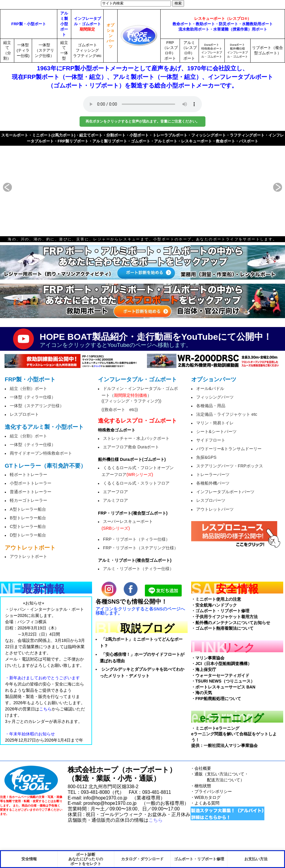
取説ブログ (147, 628)
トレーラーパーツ (213, 475)
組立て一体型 (64, 51)
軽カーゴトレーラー (28, 500)
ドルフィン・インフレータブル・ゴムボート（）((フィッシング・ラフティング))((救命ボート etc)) (140, 399)
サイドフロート (211, 440)
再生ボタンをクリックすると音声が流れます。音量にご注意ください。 (142, 121)
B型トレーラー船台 (28, 518)
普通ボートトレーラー (31, 492)
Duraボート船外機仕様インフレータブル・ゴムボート (237, 51)
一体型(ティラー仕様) (23, 50)
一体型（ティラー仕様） (33, 397)
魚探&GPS (206, 457)
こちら (156, 820)
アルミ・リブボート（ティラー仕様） (138, 569)
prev (15, 187)
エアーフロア (115, 492)
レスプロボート (24, 414)
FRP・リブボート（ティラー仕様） (136, 539)
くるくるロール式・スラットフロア (136, 483)
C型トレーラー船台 (28, 526)
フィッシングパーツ (215, 397)
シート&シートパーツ (216, 431)
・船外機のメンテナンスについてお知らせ (231, 623)
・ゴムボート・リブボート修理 (220, 611)
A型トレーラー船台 (28, 509)
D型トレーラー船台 (28, 535)
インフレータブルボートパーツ (225, 492)
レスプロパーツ (211, 500)
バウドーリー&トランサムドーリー (229, 449)
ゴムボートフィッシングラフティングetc (87, 50)
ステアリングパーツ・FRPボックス (230, 466)
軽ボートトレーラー (28, 475)
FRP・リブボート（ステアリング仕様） (141, 548)
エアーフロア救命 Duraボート (131, 447)
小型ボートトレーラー (31, 483)
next (270, 187)
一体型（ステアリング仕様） (44, 50)
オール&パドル (210, 388)
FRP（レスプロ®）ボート (170, 51)
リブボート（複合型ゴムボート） (267, 50)
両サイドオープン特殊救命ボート (41, 453)
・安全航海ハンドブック (214, 605)
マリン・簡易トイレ (215, 423)
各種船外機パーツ (213, 483)
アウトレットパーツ (215, 509)
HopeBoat (31, 780)
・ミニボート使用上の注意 (216, 599)
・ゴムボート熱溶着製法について (222, 628)
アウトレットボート (28, 556)
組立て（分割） (7, 51)
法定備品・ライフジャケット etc (227, 414)
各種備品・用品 (211, 406)
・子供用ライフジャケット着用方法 (224, 617)
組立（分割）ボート (28, 388)
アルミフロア (115, 500)
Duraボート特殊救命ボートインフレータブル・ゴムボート (212, 51)
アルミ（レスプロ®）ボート (189, 51)
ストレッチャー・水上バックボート (136, 438)
